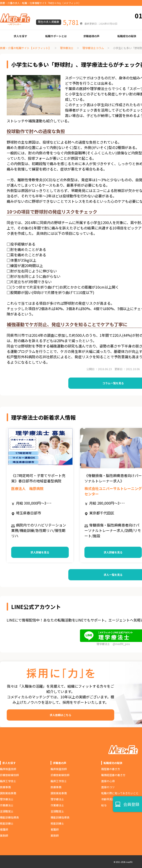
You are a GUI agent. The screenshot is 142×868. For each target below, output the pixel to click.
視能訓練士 (7, 823)
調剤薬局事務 (8, 793)
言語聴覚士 (7, 811)
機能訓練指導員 (9, 817)
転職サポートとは (56, 36)
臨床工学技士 (8, 781)
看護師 (4, 829)
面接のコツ (108, 787)
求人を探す (20, 36)
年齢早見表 (108, 799)
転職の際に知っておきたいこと (120, 793)
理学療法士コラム (93, 48)
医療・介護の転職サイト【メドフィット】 (26, 48)
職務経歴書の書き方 (113, 775)
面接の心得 (108, 781)
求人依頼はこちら (60, 715)
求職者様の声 (91, 36)
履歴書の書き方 (111, 769)
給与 (104, 805)
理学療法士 (67, 48)
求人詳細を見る (40, 552)
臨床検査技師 (8, 769)
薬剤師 (4, 835)
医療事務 (5, 787)
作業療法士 (7, 805)
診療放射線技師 (9, 775)
